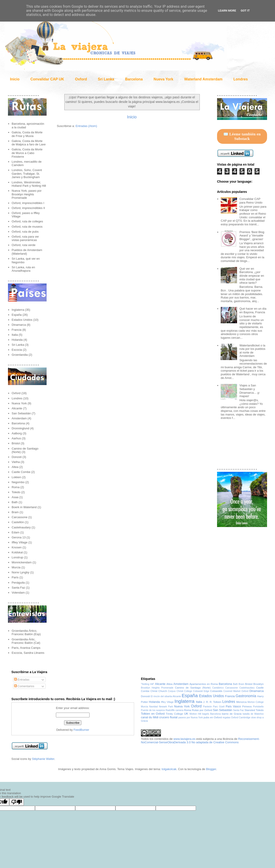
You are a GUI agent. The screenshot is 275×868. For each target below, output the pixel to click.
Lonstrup (17, 557)
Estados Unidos (22, 320)
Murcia (16, 567)
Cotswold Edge (201, 691)
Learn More (227, 11)
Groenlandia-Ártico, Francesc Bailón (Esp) (26, 633)
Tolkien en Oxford (153, 714)
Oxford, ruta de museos (27, 227)
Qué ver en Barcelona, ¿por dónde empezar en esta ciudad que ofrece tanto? (252, 276)
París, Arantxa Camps (26, 648)
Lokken (16, 477)
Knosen (17, 547)
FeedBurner (81, 730)
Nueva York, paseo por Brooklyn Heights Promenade (27, 194)
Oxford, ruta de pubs (25, 232)
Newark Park (166, 707)
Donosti (17, 457)
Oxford (81, 79)
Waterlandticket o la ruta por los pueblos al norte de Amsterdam (252, 351)
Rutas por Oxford (202, 710)
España (17, 315)
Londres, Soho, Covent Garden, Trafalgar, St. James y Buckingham (27, 174)
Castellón (18, 522)
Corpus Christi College (180, 691)
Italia (15, 335)
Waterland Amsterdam (203, 79)
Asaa (15, 497)
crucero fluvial (168, 717)
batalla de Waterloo (253, 714)
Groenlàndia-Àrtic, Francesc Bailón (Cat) (26, 641)
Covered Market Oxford (236, 691)
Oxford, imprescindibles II (28, 208)
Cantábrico (218, 688)
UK (186, 714)
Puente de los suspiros (153, 710)
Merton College (256, 702)
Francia (16, 330)
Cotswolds (216, 691)
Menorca (241, 702)
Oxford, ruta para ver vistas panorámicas (25, 238)
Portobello (258, 707)
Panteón (208, 707)
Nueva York (164, 79)
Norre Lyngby (20, 572)
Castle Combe (21, 472)
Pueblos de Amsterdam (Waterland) (27, 252)
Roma (16, 487)
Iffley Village (20, 542)
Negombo (18, 482)
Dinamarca (19, 325)
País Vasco (233, 706)
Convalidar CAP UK (47, 79)
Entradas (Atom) (86, 126)
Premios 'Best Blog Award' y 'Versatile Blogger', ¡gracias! (252, 236)
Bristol (16, 443)
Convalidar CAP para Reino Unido (251, 201)
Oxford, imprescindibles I (28, 203)
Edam (15, 532)
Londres (241, 79)
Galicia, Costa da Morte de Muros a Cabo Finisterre (27, 153)
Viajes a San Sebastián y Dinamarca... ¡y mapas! (249, 391)
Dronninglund (20, 428)
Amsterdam (19, 418)
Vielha (16, 462)
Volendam (18, 593)
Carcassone (19, 517)
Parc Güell (219, 707)
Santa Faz (18, 588)
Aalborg (17, 433)
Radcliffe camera (175, 710)
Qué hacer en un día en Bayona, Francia (253, 310)
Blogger (211, 769)
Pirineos (247, 706)
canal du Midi (150, 717)
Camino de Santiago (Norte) (193, 688)
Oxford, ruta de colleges (27, 221)
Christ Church (159, 691)
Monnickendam (22, 562)
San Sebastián (21, 413)
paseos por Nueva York (191, 718)
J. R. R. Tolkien (212, 702)
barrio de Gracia (232, 714)
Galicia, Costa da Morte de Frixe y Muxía (27, 134)
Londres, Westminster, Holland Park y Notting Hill (29, 184)
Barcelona (134, 79)
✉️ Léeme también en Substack (242, 136)
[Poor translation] (17, 802)
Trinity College (175, 714)
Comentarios (24, 686)
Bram (15, 512)
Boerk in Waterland (24, 507)
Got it (245, 11)
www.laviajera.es (184, 739)
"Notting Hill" (147, 684)
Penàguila (18, 583)
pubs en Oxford (213, 717)
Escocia (17, 350)
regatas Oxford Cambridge (236, 718)
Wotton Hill (195, 714)
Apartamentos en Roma (204, 684)
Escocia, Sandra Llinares (28, 653)
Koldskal (17, 552)
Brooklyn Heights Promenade (157, 688)
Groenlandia (20, 355)
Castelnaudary (21, 527)
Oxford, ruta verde (24, 245)
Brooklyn (259, 684)
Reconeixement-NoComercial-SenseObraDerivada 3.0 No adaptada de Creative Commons (200, 741)
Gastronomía (246, 696)
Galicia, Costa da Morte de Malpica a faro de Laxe (29, 143)
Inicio (15, 79)
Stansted (250, 710)
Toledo (16, 492)
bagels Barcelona (212, 714)
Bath (15, 502)
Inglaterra (18, 310)
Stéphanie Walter (43, 759)
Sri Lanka (106, 79)
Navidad (153, 707)
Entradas (22, 680)
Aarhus (16, 438)
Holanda (17, 340)
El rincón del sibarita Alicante (166, 696)
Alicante (17, 408)
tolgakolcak (169, 769)
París (15, 577)
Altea (15, 467)
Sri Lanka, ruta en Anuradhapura (23, 269)
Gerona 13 (19, 537)
